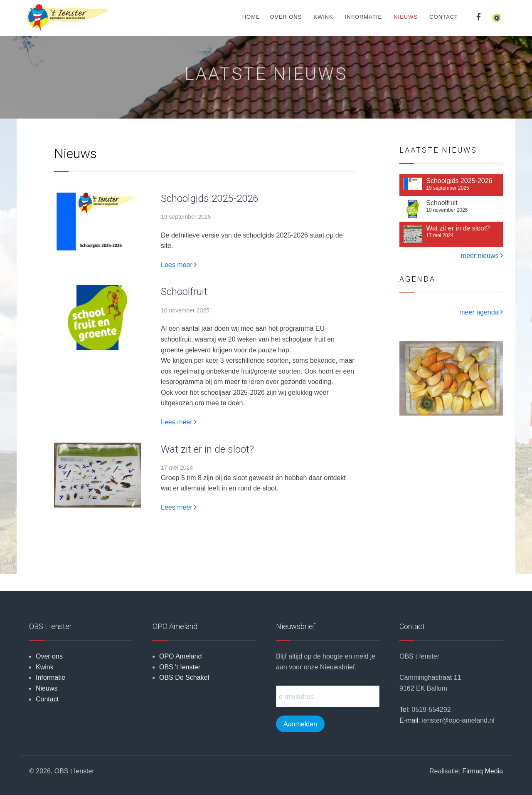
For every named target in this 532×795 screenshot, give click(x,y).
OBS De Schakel (184, 677)
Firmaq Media (483, 771)
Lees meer (179, 265)
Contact (444, 17)
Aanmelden (300, 724)
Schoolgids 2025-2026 (209, 198)
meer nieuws (482, 256)
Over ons (286, 17)
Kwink (323, 17)
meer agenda (481, 312)
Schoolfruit (184, 292)
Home (251, 17)
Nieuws (406, 17)
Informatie (363, 17)
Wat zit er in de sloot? (207, 449)
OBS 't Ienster (180, 667)
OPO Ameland (180, 656)
